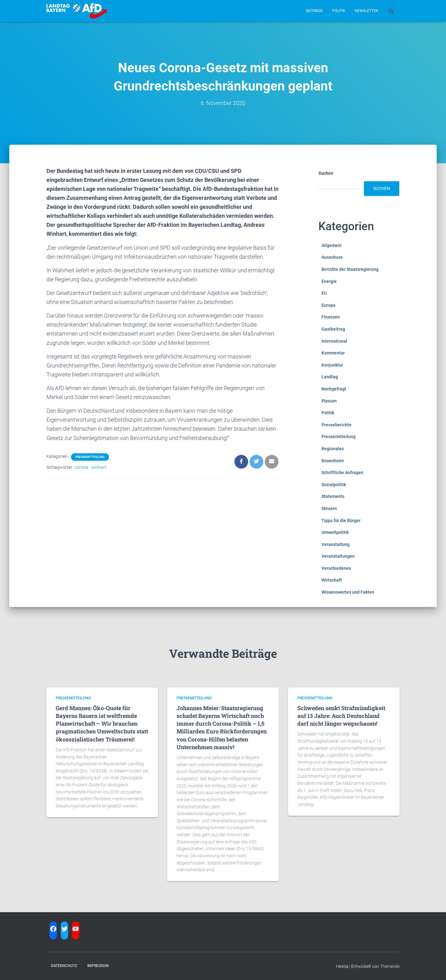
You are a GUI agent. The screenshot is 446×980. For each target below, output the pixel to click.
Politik (339, 11)
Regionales (333, 449)
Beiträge (314, 11)
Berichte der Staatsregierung (350, 269)
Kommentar (333, 353)
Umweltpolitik (335, 532)
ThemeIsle (390, 966)
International (334, 341)
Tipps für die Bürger (341, 521)
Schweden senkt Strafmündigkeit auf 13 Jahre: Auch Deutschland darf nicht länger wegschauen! (341, 716)
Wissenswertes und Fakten (348, 592)
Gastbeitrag (333, 329)
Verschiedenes (336, 568)
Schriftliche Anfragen (342, 472)
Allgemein (332, 245)
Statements (333, 496)
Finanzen (331, 317)
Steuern (329, 508)
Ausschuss (332, 257)
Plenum (329, 401)
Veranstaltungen (338, 556)
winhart (99, 467)
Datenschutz (64, 966)
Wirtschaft (332, 580)
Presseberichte (337, 425)
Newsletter (366, 11)
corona (81, 467)
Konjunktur (332, 365)
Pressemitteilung (90, 457)
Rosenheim (333, 461)
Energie (329, 281)
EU (324, 293)
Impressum (98, 966)
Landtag (330, 377)
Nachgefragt (334, 389)
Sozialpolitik (334, 485)
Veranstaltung (336, 544)
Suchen (326, 173)
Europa (328, 305)
